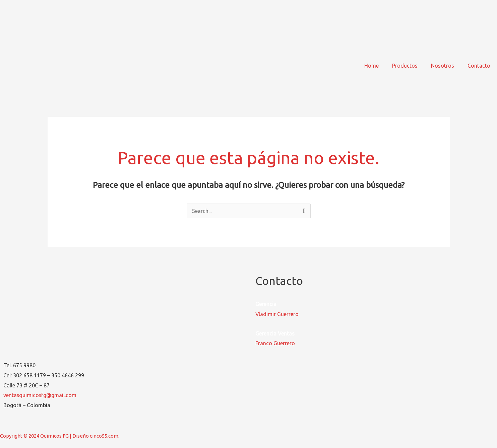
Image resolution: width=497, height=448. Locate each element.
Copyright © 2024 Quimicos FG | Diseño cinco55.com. (60, 436)
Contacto (479, 66)
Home (371, 66)
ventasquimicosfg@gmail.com (40, 395)
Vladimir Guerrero (277, 314)
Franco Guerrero (275, 343)
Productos (405, 66)
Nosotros (443, 66)
